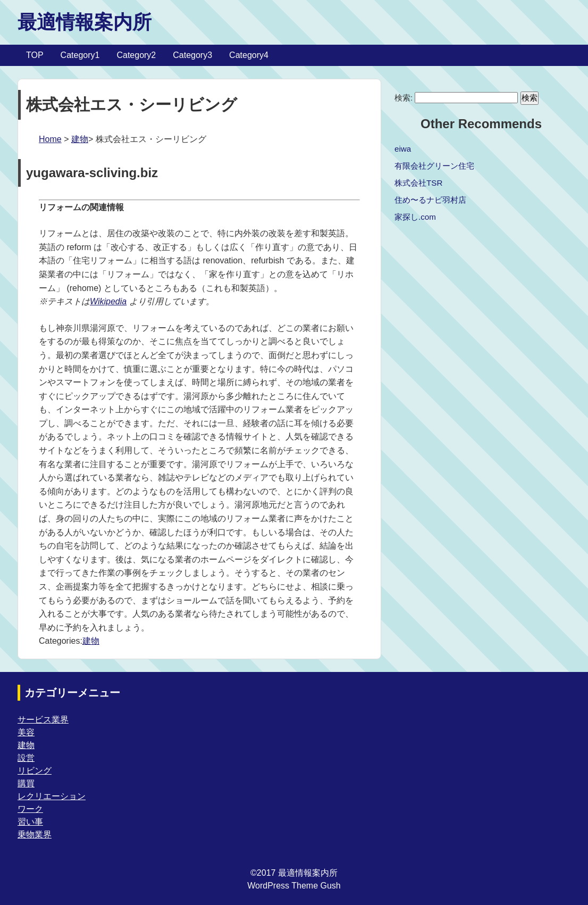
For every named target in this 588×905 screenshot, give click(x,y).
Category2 (136, 55)
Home (50, 139)
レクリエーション (52, 796)
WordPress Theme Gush (294, 886)
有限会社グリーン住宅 (434, 166)
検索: (404, 98)
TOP (35, 55)
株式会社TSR (418, 183)
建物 (80, 139)
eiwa (403, 149)
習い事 (30, 822)
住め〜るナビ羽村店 (430, 200)
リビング (35, 771)
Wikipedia (108, 301)
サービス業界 (43, 720)
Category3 (192, 55)
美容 (26, 732)
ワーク (30, 809)
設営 (26, 758)
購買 (26, 783)
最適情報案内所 (85, 22)
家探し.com (415, 217)
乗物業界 (35, 835)
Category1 (80, 55)
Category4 (249, 55)
